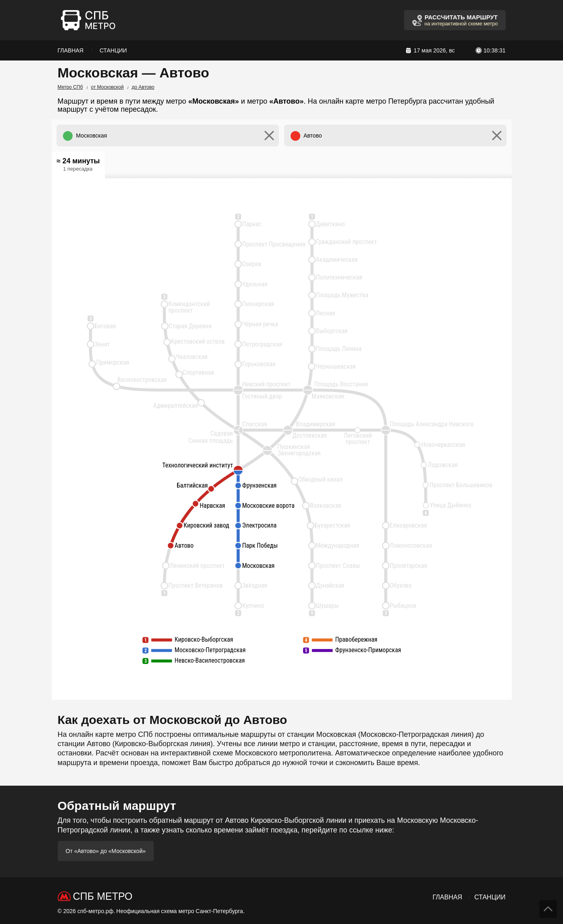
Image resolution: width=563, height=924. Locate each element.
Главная (71, 50)
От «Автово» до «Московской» (106, 851)
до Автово (143, 87)
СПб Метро (103, 896)
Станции (113, 50)
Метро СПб (70, 87)
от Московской (107, 87)
